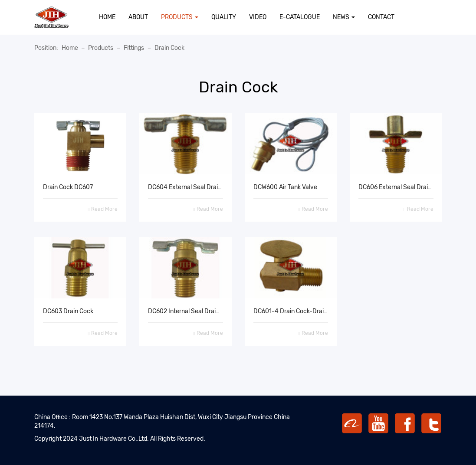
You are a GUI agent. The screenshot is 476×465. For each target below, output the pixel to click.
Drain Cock (169, 48)
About (138, 17)
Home (107, 17)
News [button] (344, 17)
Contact (381, 17)
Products (101, 48)
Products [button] (180, 17)
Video (258, 17)
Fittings (134, 48)
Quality (224, 17)
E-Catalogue (300, 17)
